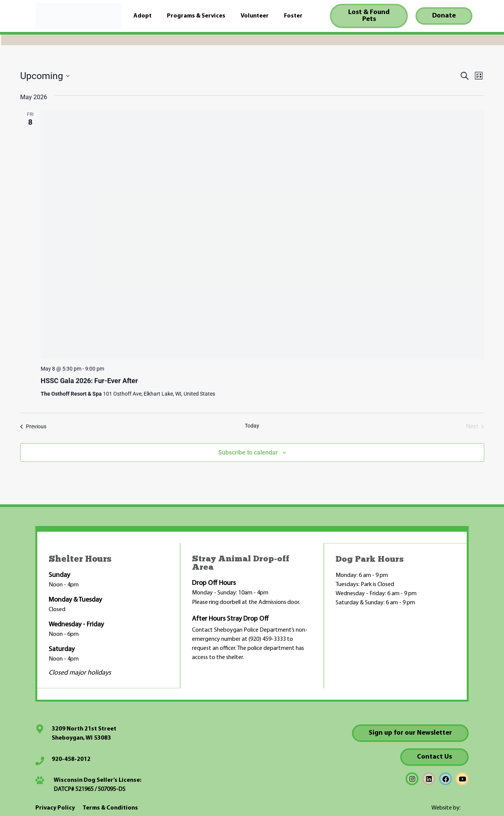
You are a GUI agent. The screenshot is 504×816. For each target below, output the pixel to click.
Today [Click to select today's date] (252, 426)
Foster (293, 16)
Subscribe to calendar (248, 452)
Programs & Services (196, 16)
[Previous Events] (33, 426)
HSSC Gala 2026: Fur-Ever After (89, 381)
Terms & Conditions (110, 808)
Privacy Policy (55, 808)
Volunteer (255, 16)
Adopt (143, 16)
